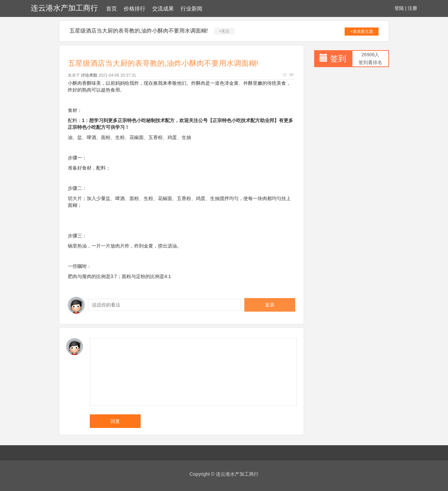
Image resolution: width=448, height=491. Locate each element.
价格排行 (135, 9)
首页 (111, 9)
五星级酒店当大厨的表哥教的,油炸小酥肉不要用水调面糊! (139, 31)
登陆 (399, 8)
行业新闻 (191, 9)
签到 (338, 58)
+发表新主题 (362, 32)
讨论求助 (89, 75)
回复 (115, 421)
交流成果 (163, 9)
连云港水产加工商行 (64, 8)
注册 (412, 8)
